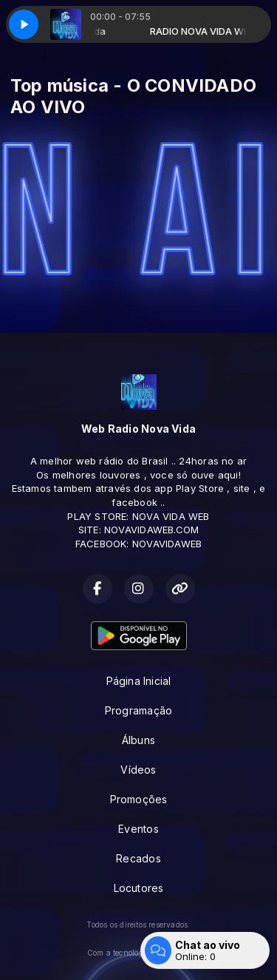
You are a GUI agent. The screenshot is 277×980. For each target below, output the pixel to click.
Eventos (138, 829)
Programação (138, 710)
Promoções (139, 799)
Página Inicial (139, 681)
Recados (138, 858)
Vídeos (138, 770)
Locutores (139, 888)
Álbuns (138, 740)
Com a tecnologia (138, 953)
